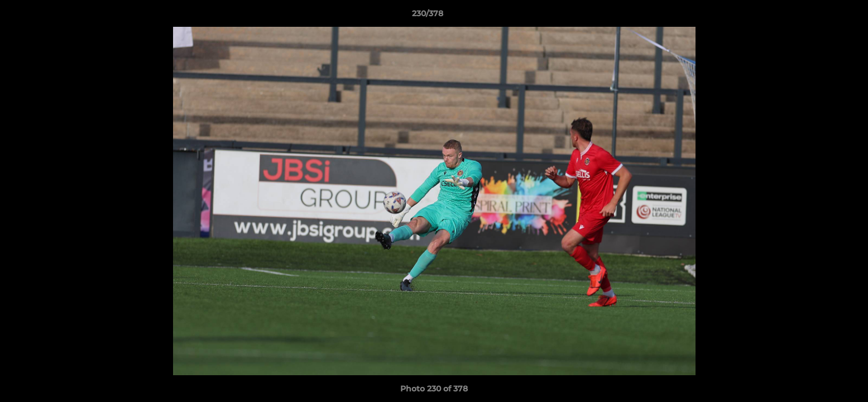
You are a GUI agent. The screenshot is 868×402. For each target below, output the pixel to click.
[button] (821, 16)
